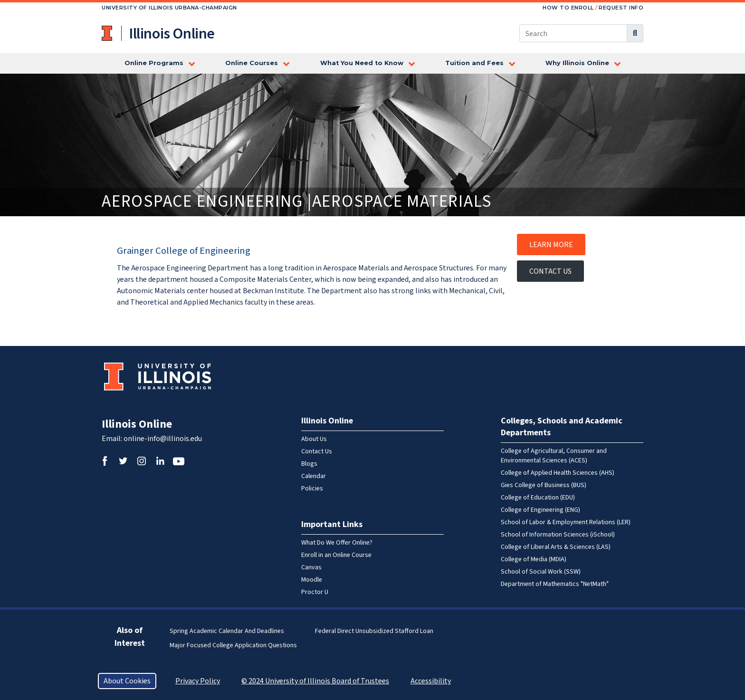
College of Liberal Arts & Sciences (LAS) (556, 547)
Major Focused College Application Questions (233, 645)
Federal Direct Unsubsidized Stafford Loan (374, 631)
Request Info (621, 8)
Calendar (314, 476)
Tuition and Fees (474, 63)
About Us (314, 439)
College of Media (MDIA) (534, 559)
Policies (312, 489)
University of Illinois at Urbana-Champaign (108, 33)
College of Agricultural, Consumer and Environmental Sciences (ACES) (554, 456)
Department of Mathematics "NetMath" (555, 584)
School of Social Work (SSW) (541, 572)
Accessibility (431, 681)
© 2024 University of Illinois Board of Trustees (315, 681)
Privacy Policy (198, 681)
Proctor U (315, 592)
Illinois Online (137, 424)
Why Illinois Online (577, 63)
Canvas (311, 567)
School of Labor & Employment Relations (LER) (566, 522)
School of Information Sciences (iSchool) (558, 535)
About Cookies (127, 681)
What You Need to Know (362, 63)
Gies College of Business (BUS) (544, 485)
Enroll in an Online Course (336, 555)
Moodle (312, 580)
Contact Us (550, 271)
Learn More (551, 245)
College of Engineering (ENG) (540, 510)
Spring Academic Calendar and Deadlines (227, 631)
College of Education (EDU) (538, 498)
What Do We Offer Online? (337, 543)
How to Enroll (568, 8)
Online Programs (154, 63)
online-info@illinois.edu (163, 439)
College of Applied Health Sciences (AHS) (558, 473)
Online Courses (252, 63)
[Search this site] (573, 33)
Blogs (309, 464)
